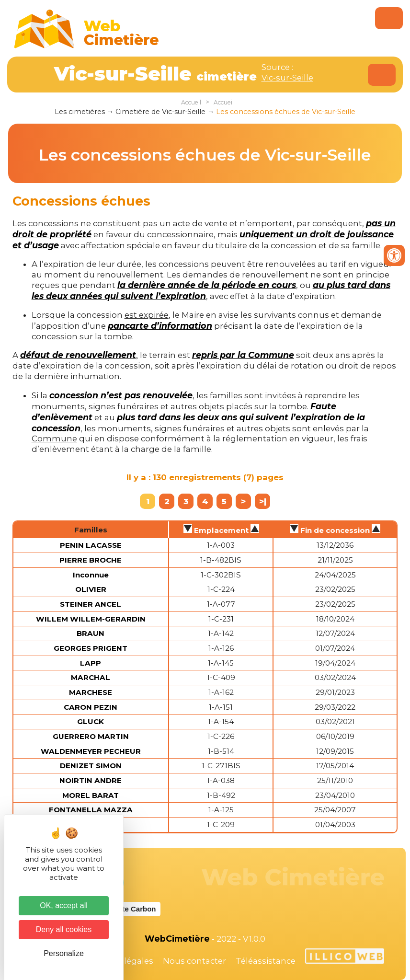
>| (263, 501)
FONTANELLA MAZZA (91, 810)
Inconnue (91, 575)
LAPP (91, 663)
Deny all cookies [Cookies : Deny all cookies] (64, 929)
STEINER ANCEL (91, 604)
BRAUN (91, 633)
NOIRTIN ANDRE (91, 780)
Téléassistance (266, 961)
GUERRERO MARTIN (91, 736)
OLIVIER (91, 589)
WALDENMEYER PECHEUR (91, 751)
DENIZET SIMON (91, 766)
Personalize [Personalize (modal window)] (64, 953)
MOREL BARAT (91, 795)
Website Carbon (129, 909)
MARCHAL (91, 677)
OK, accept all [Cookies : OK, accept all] (64, 905)
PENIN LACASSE (91, 545)
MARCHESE (91, 692)
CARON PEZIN (91, 707)
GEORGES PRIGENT (91, 648)
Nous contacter (194, 961)
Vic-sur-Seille (287, 78)
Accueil (191, 102)
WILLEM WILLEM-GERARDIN (91, 619)
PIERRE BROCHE (91, 560)
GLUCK (91, 721)
